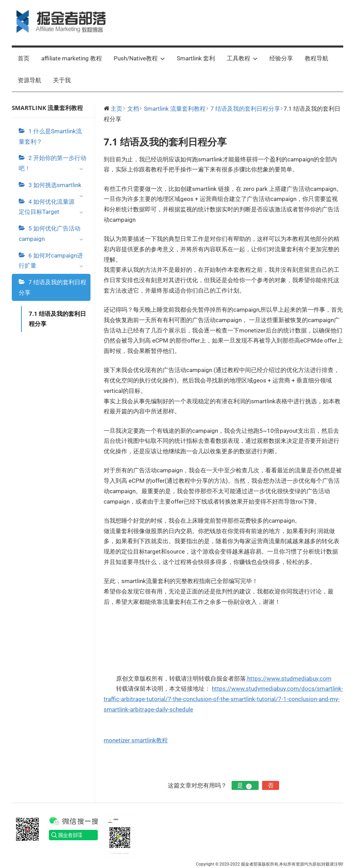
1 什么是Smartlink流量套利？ (50, 136)
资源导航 (29, 80)
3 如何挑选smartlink (58, 187)
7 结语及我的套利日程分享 (53, 287)
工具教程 (242, 58)
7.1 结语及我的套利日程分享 (57, 319)
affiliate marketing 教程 (72, 58)
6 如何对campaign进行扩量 (53, 262)
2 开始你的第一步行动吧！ (53, 165)
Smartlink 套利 (196, 58)
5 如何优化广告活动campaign (53, 235)
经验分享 (281, 58)
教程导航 (317, 58)
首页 (24, 58)
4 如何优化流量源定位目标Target (53, 209)
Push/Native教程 (139, 58)
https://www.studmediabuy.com (289, 679)
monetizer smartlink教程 (136, 740)
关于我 (62, 80)
